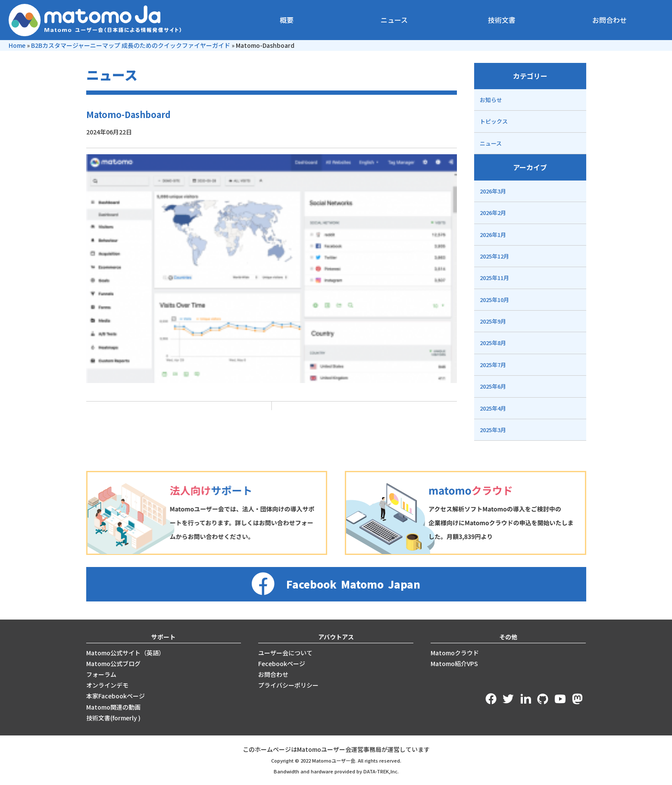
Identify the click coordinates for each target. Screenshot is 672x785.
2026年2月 (493, 213)
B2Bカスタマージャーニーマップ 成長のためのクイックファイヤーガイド (131, 45)
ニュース (394, 20)
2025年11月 (494, 278)
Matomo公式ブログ (113, 664)
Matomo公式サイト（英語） (125, 653)
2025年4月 (493, 408)
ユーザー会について (285, 653)
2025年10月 (494, 300)
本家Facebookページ (116, 696)
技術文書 (502, 20)
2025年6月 (493, 386)
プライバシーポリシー (288, 685)
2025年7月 (493, 365)
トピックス (494, 121)
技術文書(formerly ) (113, 718)
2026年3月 (493, 191)
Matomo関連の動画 (113, 707)
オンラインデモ (107, 685)
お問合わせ (609, 20)
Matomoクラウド (455, 653)
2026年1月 (493, 235)
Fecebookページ (282, 664)
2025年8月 (493, 343)
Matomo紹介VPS (454, 664)
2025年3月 (493, 430)
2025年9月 (493, 321)
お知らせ (491, 100)
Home (17, 45)
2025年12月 (494, 256)
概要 (287, 20)
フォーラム (101, 674)
